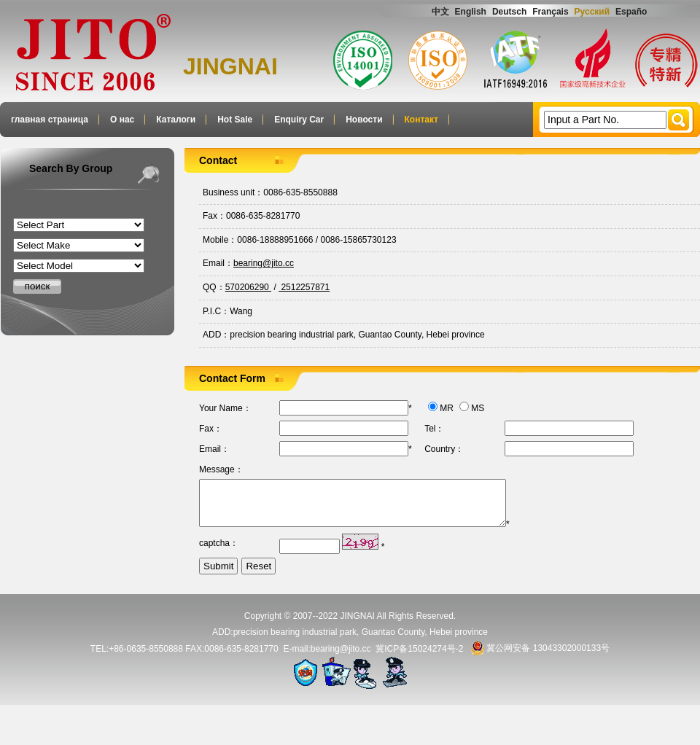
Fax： (214, 216)
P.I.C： (216, 311)
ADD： (216, 335)
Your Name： (225, 408)
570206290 (248, 287)
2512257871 (304, 287)
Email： (218, 263)
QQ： (214, 287)
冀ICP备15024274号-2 (419, 657)
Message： (221, 469)
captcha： (219, 552)
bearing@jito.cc (264, 263)
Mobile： (220, 240)
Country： (444, 449)
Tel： (434, 429)
